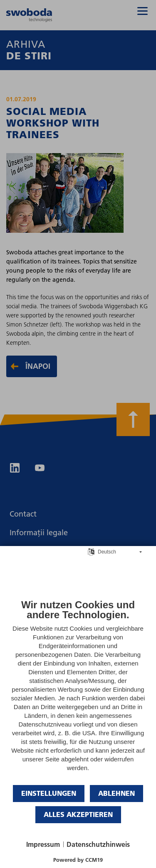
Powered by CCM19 (78, 860)
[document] (78, 691)
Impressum (43, 844)
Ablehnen (116, 793)
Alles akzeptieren (78, 814)
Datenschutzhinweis (98, 844)
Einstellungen (49, 793)
